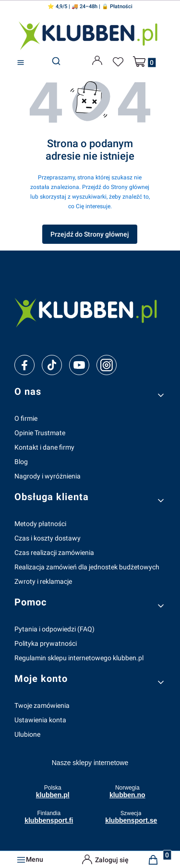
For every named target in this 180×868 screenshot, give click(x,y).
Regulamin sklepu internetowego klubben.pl (79, 658)
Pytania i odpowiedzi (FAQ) (54, 629)
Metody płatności (40, 524)
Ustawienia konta (40, 720)
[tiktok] (52, 365)
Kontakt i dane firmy (44, 447)
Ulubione (27, 734)
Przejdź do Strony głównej (90, 234)
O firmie (26, 418)
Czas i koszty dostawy (48, 538)
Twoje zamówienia (42, 705)
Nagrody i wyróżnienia (48, 476)
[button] (21, 63)
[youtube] (79, 365)
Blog (21, 462)
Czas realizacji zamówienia (54, 553)
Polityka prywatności (46, 643)
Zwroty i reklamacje (43, 581)
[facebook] (24, 365)
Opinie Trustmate (40, 433)
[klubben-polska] (90, 311)
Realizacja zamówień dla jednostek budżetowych (87, 567)
